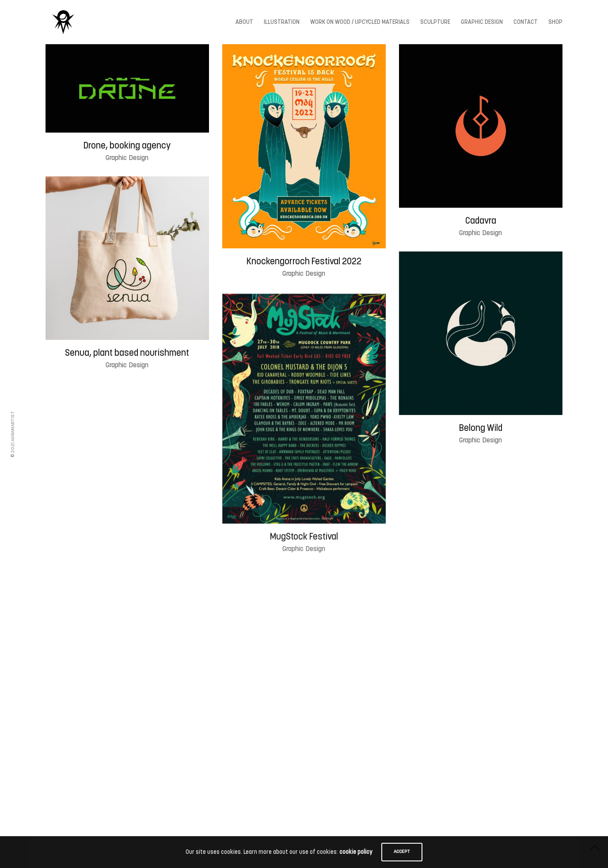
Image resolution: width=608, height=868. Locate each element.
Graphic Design (482, 22)
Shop (555, 22)
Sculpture (435, 22)
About (244, 22)
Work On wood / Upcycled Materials (360, 22)
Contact (526, 22)
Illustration (282, 22)
